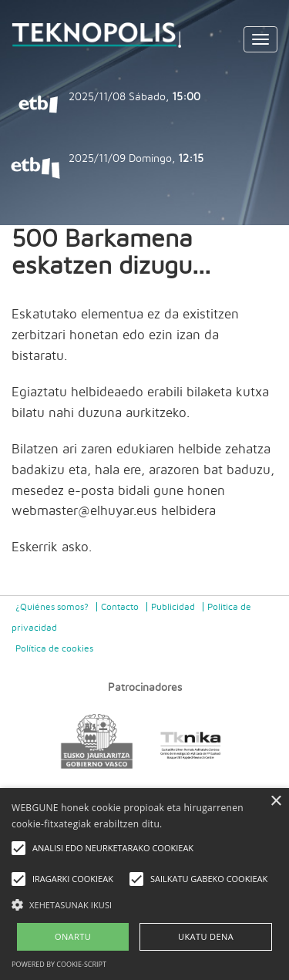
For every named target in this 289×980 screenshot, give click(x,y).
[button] (144, 904)
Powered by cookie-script (59, 964)
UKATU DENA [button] (206, 936)
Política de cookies (54, 648)
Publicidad (173, 607)
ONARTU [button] (73, 936)
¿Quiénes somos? (52, 607)
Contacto (120, 607)
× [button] (276, 802)
